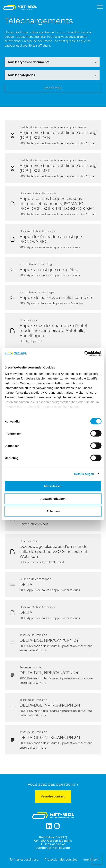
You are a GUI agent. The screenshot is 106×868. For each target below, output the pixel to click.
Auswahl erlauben (53, 499)
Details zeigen (84, 474)
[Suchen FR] (53, 88)
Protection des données (61, 860)
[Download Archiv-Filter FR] (52, 62)
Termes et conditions (24, 860)
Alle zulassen (53, 486)
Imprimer (90, 860)
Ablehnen (53, 511)
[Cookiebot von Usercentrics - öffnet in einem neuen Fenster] (84, 354)
